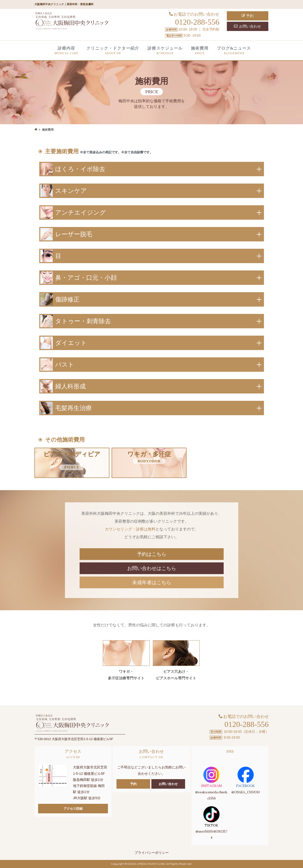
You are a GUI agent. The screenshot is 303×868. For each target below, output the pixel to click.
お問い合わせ (247, 26)
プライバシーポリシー (152, 853)
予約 (247, 16)
